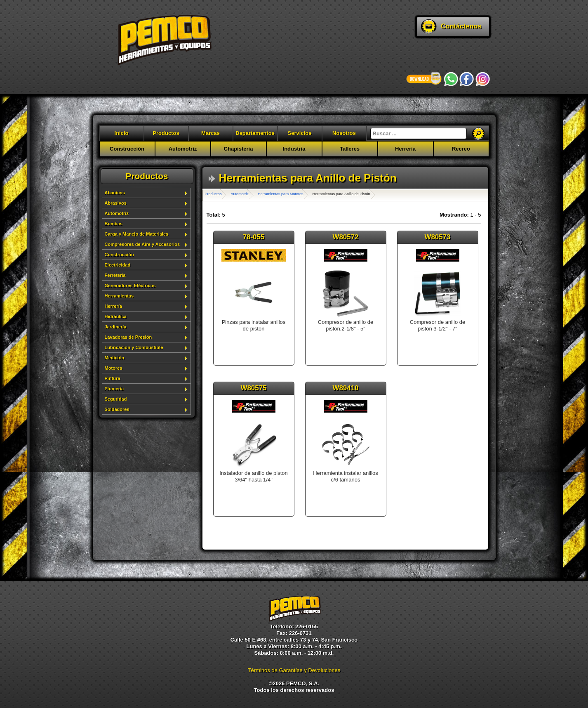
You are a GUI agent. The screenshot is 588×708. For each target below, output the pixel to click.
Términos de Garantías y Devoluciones (294, 670)
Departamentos (255, 133)
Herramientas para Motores (281, 194)
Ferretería (115, 275)
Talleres (350, 149)
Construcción (127, 149)
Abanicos (115, 193)
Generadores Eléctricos (130, 286)
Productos (166, 133)
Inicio (122, 133)
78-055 (254, 237)
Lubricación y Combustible (134, 347)
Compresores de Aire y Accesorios (142, 244)
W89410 (346, 388)
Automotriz (183, 149)
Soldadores (117, 409)
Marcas (211, 133)
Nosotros (344, 133)
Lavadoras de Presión (128, 337)
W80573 (438, 237)
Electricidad (118, 265)
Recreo (461, 149)
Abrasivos (116, 203)
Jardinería (116, 327)
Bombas (114, 224)
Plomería (114, 389)
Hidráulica (116, 316)
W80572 (346, 237)
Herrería (113, 306)
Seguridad (116, 399)
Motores (114, 368)
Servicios (300, 133)
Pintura (113, 378)
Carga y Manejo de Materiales (137, 234)
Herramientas (119, 296)
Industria (294, 149)
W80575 (254, 388)
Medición (115, 358)
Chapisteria (239, 149)
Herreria (405, 149)
